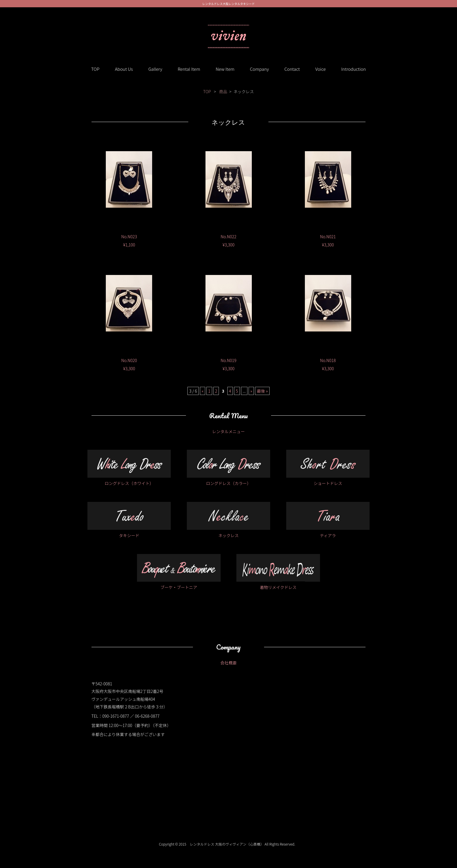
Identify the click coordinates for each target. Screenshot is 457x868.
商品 (223, 91)
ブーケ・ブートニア (179, 572)
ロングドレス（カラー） (229, 468)
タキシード (129, 520)
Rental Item (189, 69)
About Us (124, 69)
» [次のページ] (251, 391)
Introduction (354, 69)
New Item (225, 69)
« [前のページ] (203, 391)
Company (259, 69)
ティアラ (328, 520)
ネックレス (229, 520)
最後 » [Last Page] (262, 391)
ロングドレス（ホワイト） (129, 468)
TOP (95, 69)
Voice (321, 69)
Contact (292, 69)
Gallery (155, 69)
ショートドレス (328, 468)
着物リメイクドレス (278, 572)
